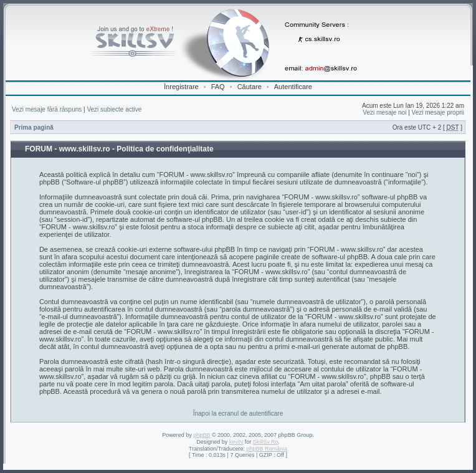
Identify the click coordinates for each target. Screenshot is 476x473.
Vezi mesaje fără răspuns (47, 109)
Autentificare (293, 87)
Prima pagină (34, 127)
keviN (236, 442)
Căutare (250, 87)
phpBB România (267, 449)
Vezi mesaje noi (384, 112)
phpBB (202, 435)
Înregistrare (181, 87)
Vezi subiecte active (114, 109)
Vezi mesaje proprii (438, 112)
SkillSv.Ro (265, 442)
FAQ (218, 87)
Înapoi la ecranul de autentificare (238, 413)
